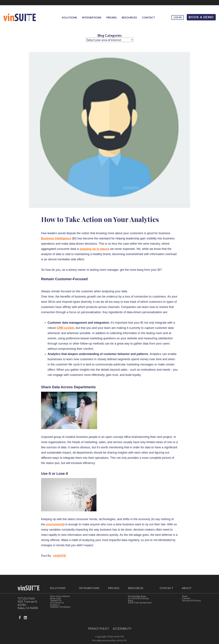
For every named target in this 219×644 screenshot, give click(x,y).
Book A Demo (201, 17)
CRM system (65, 328)
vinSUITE (60, 556)
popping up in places (95, 249)
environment (55, 524)
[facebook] (20, 618)
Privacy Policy (98, 629)
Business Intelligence (56, 238)
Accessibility (122, 629)
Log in (178, 17)
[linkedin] (26, 618)
